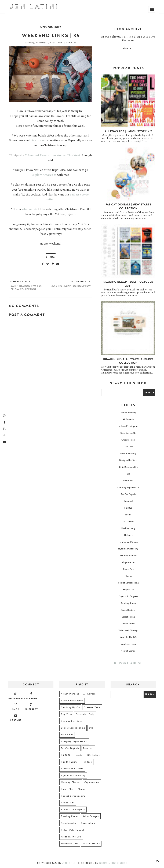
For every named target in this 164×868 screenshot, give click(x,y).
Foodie (128, 515)
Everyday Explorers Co (128, 487)
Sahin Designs (128, 610)
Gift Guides (128, 522)
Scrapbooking (128, 617)
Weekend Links (51, 27)
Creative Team (128, 440)
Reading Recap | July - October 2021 (128, 284)
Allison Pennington (128, 426)
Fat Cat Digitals (128, 494)
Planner (128, 576)
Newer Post (31, 286)
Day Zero (128, 447)
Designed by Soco (128, 460)
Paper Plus (128, 569)
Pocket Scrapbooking (128, 583)
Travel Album (128, 624)
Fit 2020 (128, 508)
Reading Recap (128, 603)
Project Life (128, 590)
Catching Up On (128, 433)
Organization (128, 562)
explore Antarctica (44, 175)
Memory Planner (128, 556)
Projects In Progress (128, 596)
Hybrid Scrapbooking (128, 549)
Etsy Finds (128, 481)
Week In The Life (128, 637)
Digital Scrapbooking (128, 467)
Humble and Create (128, 542)
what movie (30, 209)
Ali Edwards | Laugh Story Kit (128, 131)
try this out (39, 141)
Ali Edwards (128, 419)
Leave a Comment (67, 43)
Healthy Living (128, 528)
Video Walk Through (128, 630)
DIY (128, 474)
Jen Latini (69, 863)
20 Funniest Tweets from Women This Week (52, 155)
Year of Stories (128, 651)
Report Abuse (128, 663)
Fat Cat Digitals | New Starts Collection (128, 206)
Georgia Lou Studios (113, 863)
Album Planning (128, 413)
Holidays (128, 535)
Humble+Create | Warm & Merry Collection (128, 361)
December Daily (128, 453)
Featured (128, 501)
